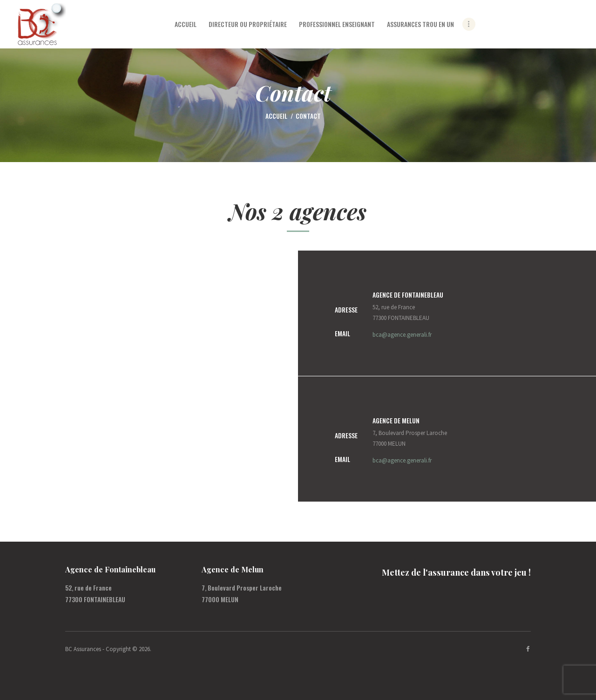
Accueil (276, 116)
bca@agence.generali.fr (402, 335)
